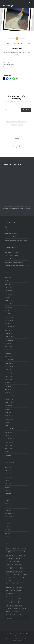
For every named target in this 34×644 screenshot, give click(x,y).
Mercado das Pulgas (21, 259)
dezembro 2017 (9, 419)
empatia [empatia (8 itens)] (9, 568)
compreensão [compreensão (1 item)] (10, 555)
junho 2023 (8, 291)
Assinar (26, 110)
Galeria (7, 497)
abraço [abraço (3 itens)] (8, 549)
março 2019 (8, 386)
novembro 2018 (9, 399)
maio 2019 (7, 380)
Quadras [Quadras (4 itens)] (17, 608)
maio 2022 (7, 307)
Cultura (7, 43)
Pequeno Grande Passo (11, 234)
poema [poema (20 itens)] (9, 602)
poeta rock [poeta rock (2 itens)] (18, 605)
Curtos (12, 43)
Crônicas (7, 484)
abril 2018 (7, 409)
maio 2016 (7, 449)
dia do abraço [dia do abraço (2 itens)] (19, 565)
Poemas (27, 43)
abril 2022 (7, 311)
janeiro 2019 (8, 393)
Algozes (7, 467)
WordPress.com (17, 641)
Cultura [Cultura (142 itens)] (17, 558)
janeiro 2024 (8, 284)
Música (7, 510)
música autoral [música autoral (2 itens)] (11, 590)
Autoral (7, 474)
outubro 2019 (8, 363)
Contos (7, 481)
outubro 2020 (8, 337)
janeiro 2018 (8, 416)
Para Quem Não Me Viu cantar (21, 265)
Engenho (7, 230)
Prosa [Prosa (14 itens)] (9, 608)
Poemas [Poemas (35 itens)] (17, 602)
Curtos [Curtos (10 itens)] (9, 561)
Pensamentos (20, 43)
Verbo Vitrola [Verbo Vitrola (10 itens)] (11, 615)
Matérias (7, 507)
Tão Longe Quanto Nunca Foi (12, 237)
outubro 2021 (8, 317)
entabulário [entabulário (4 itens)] (18, 568)
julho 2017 (8, 432)
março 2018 (8, 412)
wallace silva (8, 262)
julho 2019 (8, 373)
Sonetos (7, 536)
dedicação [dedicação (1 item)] (17, 561)
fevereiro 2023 (9, 294)
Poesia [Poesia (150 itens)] (9, 605)
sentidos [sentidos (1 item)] (9, 612)
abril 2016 (7, 452)
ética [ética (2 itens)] (20, 615)
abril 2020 (7, 350)
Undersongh (7, 6)
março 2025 (8, 278)
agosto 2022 (8, 304)
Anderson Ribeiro (15, 53)
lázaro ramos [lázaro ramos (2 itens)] (10, 584)
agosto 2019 (8, 370)
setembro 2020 (9, 340)
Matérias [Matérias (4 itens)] (20, 584)
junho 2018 (8, 406)
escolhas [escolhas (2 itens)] (19, 571)
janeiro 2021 (8, 330)
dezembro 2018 (9, 396)
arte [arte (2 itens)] (8, 552)
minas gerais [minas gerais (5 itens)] (10, 587)
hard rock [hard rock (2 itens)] (16, 574)
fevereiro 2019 (9, 389)
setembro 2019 (9, 366)
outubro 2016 (8, 442)
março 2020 (8, 353)
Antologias (8, 471)
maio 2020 (7, 347)
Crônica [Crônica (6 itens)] (9, 558)
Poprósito (8, 227)
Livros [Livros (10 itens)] (9, 581)
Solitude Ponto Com (18, 262)
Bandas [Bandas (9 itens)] (22, 552)
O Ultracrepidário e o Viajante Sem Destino (16, 240)
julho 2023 (8, 288)
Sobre (18, 252)
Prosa (6, 523)
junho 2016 (8, 445)
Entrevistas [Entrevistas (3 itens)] (10, 571)
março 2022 (8, 314)
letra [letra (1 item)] (15, 577)
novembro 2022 (9, 297)
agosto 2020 (8, 343)
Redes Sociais (8, 530)
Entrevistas (8, 494)
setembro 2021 (9, 320)
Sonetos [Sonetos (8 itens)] (17, 612)
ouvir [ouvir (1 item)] (20, 590)
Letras (7, 500)
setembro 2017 (9, 429)
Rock (6, 533)
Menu (29, 3)
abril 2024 (7, 281)
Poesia (17, 45)
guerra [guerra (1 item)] (8, 574)
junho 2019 (8, 376)
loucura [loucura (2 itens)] (16, 581)
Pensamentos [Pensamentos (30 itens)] (11, 594)
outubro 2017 (8, 426)
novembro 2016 (9, 439)
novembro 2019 (9, 360)
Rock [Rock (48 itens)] (24, 608)
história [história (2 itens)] (25, 574)
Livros (6, 504)
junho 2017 (8, 435)
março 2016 (8, 455)
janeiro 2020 (8, 356)
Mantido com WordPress (13, 639)
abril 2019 (7, 383)
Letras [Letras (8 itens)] (22, 577)
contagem (7, 477)
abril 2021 (7, 324)
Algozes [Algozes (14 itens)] (17, 549)
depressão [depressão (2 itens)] (9, 565)
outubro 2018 (8, 403)
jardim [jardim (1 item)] (8, 577)
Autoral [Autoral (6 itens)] (15, 552)
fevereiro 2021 (9, 327)
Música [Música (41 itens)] (19, 587)
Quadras (7, 527)
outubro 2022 (8, 301)
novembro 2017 (9, 422)
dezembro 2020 (9, 333)
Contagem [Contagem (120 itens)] (21, 555)
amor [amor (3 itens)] (24, 549)
